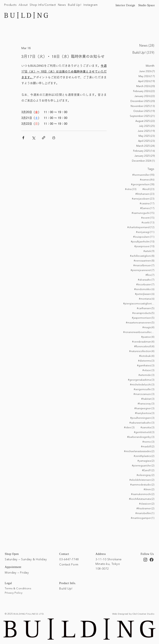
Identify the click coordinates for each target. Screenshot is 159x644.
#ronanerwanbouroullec (139, 332)
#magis (148, 327)
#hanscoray (146, 403)
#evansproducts (143, 313)
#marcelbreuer (144, 265)
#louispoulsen (144, 237)
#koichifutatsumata (142, 499)
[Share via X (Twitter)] (33, 138)
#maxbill (148, 446)
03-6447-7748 (69, 559)
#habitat (148, 399)
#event (148, 218)
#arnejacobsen (143, 199)
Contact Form (69, 564)
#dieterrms (146, 361)
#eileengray (145, 475)
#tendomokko (144, 289)
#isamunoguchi (143, 213)
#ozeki (148, 222)
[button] (10, 5)
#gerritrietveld (144, 432)
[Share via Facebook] (23, 138)
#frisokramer (145, 508)
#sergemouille (144, 389)
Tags (151, 169)
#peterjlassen (145, 294)
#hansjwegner (144, 408)
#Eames (147, 208)
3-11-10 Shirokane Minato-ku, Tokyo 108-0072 (109, 563)
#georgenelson (143, 184)
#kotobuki (147, 356)
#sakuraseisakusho (142, 422)
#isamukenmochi (143, 494)
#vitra (131, 189)
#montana (147, 299)
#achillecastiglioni (142, 256)
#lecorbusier (145, 284)
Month (150, 66)
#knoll (148, 189)
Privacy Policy (14, 592)
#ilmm (149, 489)
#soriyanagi (145, 232)
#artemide (146, 375)
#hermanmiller (143, 175)
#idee (129, 427)
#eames (147, 179)
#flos (150, 275)
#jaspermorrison (143, 318)
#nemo (148, 442)
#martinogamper (143, 518)
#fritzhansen (145, 194)
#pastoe (148, 337)
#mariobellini (145, 513)
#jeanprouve (144, 246)
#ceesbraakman (143, 341)
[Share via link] (44, 138)
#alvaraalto (146, 280)
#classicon (147, 504)
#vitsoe (148, 370)
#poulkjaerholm (143, 241)
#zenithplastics (144, 456)
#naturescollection (142, 351)
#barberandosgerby (141, 437)
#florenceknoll (144, 346)
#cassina (147, 203)
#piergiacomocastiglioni (139, 303)
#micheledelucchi (142, 384)
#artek (149, 251)
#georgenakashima (141, 380)
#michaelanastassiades (139, 451)
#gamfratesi (146, 365)
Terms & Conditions (18, 588)
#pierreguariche (143, 465)
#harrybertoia (145, 413)
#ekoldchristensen (142, 480)
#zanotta (147, 427)
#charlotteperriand (141, 227)
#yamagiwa (146, 461)
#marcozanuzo (144, 394)
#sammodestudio (142, 484)
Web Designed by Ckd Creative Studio (133, 613)
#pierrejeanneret (142, 270)
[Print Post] (54, 138)
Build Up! (66, 588)
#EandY (148, 470)
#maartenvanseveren (140, 322)
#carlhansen (146, 308)
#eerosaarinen (144, 260)
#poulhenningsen (142, 418)
